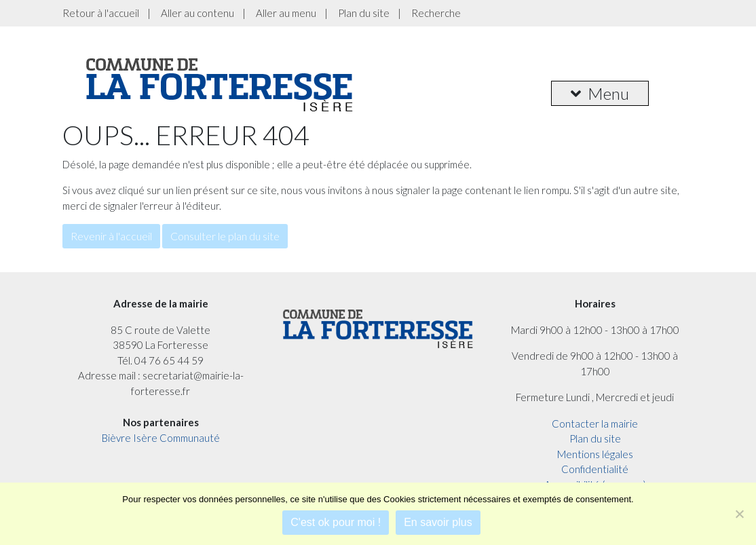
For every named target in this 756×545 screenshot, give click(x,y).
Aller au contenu (197, 13)
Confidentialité (595, 469)
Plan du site (364, 13)
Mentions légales (595, 454)
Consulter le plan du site (225, 236)
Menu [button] (600, 93)
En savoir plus (438, 522)
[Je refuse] (739, 514)
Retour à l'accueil (101, 13)
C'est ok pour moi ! (336, 522)
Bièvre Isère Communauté (161, 438)
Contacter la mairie (595, 424)
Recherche (436, 13)
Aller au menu (286, 13)
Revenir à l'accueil (111, 236)
